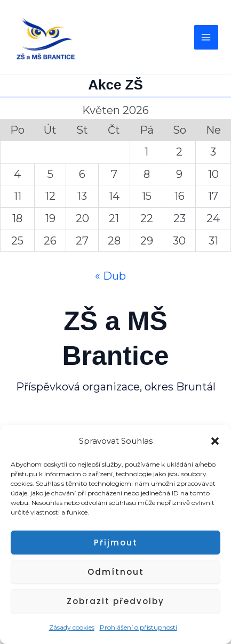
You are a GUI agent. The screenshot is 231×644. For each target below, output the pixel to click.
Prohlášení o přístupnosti (138, 627)
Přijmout (116, 543)
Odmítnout (116, 572)
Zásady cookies (72, 627)
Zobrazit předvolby (115, 601)
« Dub (110, 276)
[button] (215, 441)
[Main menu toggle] (206, 37)
